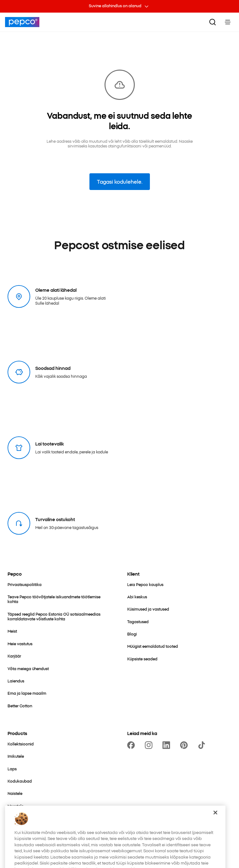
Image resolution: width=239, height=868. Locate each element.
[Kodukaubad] (20, 781)
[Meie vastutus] (20, 644)
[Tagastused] (138, 621)
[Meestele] (16, 806)
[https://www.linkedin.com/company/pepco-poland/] (168, 745)
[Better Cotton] (20, 706)
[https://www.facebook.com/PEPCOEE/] (132, 745)
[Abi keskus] (137, 597)
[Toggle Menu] (228, 22)
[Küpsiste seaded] (142, 659)
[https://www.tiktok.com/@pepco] (203, 745)
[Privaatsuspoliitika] (25, 584)
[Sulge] (215, 822)
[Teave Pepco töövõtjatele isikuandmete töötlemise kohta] (60, 599)
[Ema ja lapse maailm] (27, 693)
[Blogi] (132, 634)
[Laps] (12, 769)
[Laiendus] (16, 681)
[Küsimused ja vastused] (148, 609)
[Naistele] (15, 793)
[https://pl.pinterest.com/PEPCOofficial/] (185, 745)
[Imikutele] (16, 756)
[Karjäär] (14, 656)
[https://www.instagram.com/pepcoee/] (150, 745)
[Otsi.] (213, 22)
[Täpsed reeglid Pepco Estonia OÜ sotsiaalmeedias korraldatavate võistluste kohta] (60, 616)
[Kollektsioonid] (21, 744)
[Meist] (12, 631)
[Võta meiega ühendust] (28, 668)
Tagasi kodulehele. (120, 181)
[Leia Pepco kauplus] (145, 584)
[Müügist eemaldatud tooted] (153, 646)
